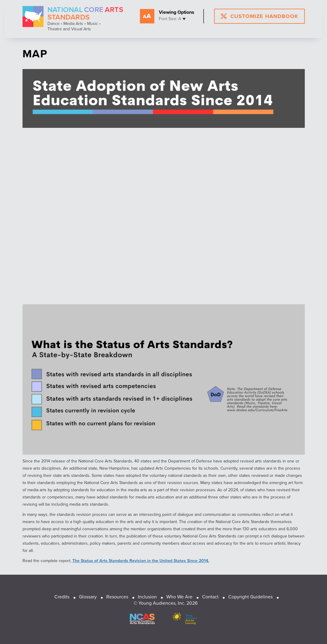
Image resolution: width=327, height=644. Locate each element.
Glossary (88, 597)
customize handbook (259, 16)
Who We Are (179, 597)
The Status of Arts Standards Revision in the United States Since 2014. (141, 561)
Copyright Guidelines (250, 597)
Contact (210, 597)
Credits (62, 597)
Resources (117, 597)
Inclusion (147, 597)
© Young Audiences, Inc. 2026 (166, 603)
